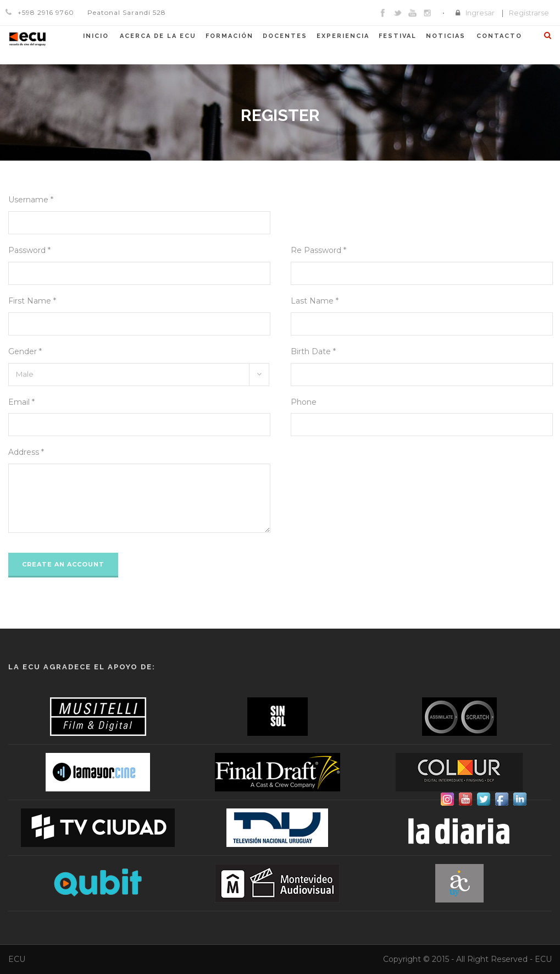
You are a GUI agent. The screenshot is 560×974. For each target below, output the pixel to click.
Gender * (25, 351)
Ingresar (480, 13)
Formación (229, 36)
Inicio (96, 36)
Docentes (285, 36)
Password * (29, 250)
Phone (304, 402)
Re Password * (318, 250)
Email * (21, 402)
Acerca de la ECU (158, 36)
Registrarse (529, 13)
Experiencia (343, 36)
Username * (31, 200)
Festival (398, 36)
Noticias (446, 36)
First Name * (32, 301)
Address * (26, 452)
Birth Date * (313, 351)
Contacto (499, 36)
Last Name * (315, 301)
